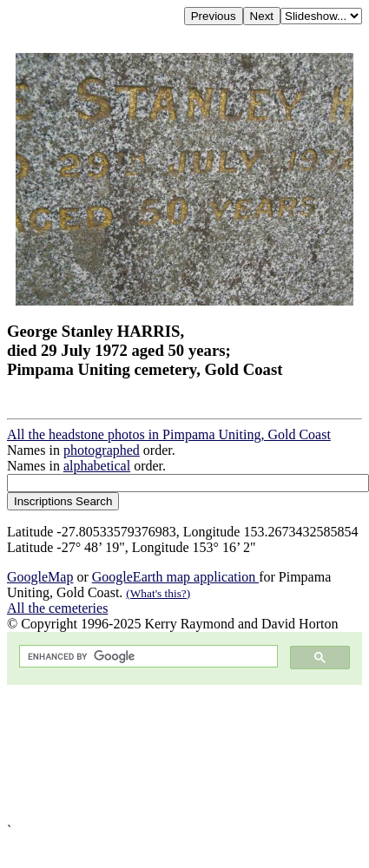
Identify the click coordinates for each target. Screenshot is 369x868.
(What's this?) (158, 593)
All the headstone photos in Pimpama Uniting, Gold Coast (169, 434)
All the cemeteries (57, 608)
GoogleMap (40, 577)
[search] (147, 657)
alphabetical (97, 466)
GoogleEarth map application (175, 577)
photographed (102, 450)
